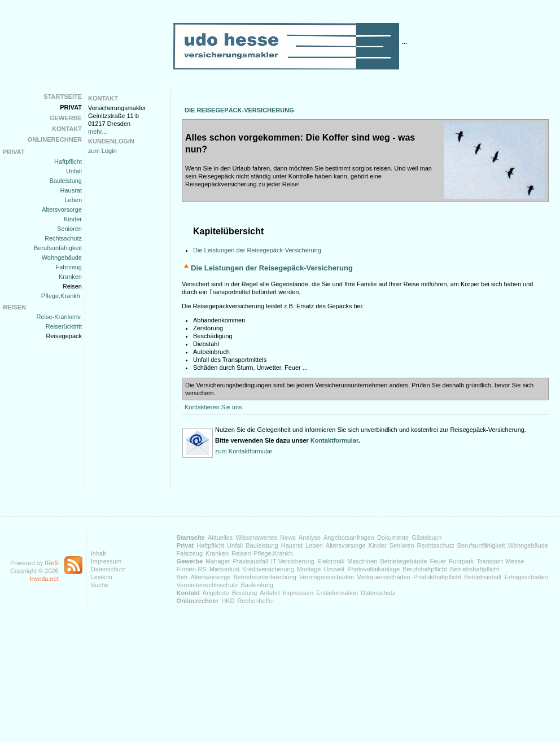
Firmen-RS (192, 569)
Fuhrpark (461, 561)
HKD (228, 601)
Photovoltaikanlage (373, 569)
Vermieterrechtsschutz (207, 585)
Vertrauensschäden (384, 577)
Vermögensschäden (327, 577)
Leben (73, 200)
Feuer (438, 561)
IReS (51, 563)
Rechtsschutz (63, 238)
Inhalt (99, 553)
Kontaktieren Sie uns (213, 407)
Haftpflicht (68, 161)
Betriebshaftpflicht (474, 569)
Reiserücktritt (64, 326)
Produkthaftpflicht (437, 577)
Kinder (73, 219)
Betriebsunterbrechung (265, 577)
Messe (515, 561)
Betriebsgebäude (403, 561)
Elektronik (331, 561)
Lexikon (102, 577)
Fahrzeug (69, 267)
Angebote (216, 593)
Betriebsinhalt (483, 577)
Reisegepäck (64, 336)
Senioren (69, 229)
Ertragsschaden (526, 577)
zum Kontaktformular (244, 451)
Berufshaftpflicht (425, 569)
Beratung (245, 593)
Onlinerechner (55, 139)
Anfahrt (270, 593)
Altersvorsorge (62, 209)
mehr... (98, 132)
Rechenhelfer (255, 601)
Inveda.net (44, 579)
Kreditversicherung (268, 569)
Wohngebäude (62, 257)
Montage (309, 569)
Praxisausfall (250, 561)
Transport (490, 561)
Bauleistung (66, 181)
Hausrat (71, 190)
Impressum (106, 561)
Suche (100, 585)
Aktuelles (220, 537)
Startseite (63, 97)
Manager (218, 561)
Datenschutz (108, 569)
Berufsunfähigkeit (58, 248)
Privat (71, 107)
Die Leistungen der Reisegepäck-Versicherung (257, 250)
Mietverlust (224, 569)
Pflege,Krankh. (62, 296)
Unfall (74, 171)
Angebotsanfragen (349, 537)
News (288, 537)
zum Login (102, 151)
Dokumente (393, 537)
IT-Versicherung (293, 561)
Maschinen (362, 561)
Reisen (72, 286)
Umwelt (334, 569)
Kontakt (67, 129)
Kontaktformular (334, 440)
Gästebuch (426, 537)
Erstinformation (337, 593)
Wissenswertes (256, 537)
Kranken (70, 277)
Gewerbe (66, 118)
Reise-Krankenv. (60, 317)
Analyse (310, 537)
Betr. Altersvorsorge (204, 577)
